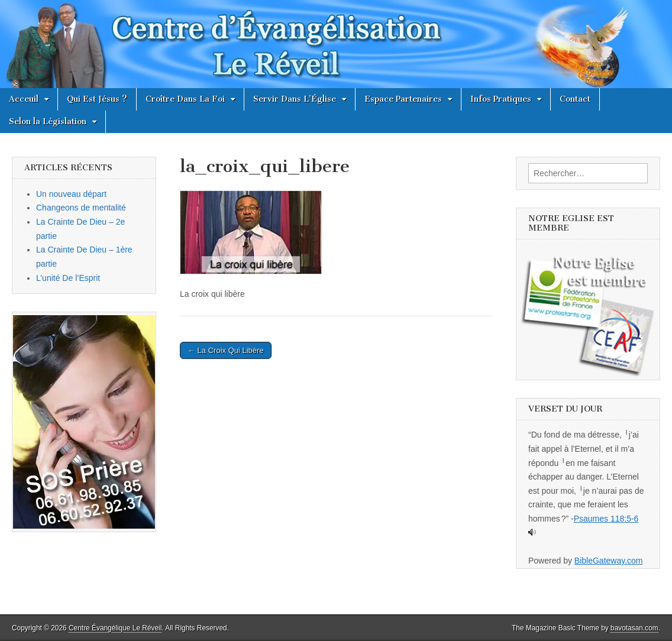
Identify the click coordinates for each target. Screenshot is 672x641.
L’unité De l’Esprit (68, 278)
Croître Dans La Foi (185, 99)
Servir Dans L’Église (295, 99)
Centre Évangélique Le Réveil (115, 628)
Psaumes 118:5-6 (606, 519)
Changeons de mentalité (81, 208)
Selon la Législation (48, 122)
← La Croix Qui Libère (226, 350)
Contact (575, 99)
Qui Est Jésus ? (97, 99)
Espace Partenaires (403, 99)
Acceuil (24, 99)
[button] (251, 232)
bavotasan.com (634, 628)
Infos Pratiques (501, 99)
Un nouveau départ (71, 194)
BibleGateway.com (609, 561)
